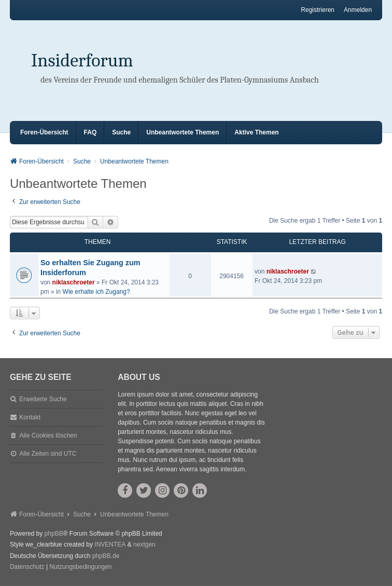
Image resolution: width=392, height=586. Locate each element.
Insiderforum (82, 60)
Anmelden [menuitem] (358, 10)
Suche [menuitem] (121, 132)
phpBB (54, 534)
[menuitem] (27, 567)
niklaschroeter (74, 282)
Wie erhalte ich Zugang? (96, 292)
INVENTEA (110, 544)
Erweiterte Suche (43, 399)
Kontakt (30, 417)
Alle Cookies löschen (48, 435)
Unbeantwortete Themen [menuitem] (183, 132)
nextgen (144, 544)
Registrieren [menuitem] (318, 10)
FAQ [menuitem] (90, 132)
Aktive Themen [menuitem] (256, 132)
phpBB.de (106, 556)
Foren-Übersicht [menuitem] (44, 132)
